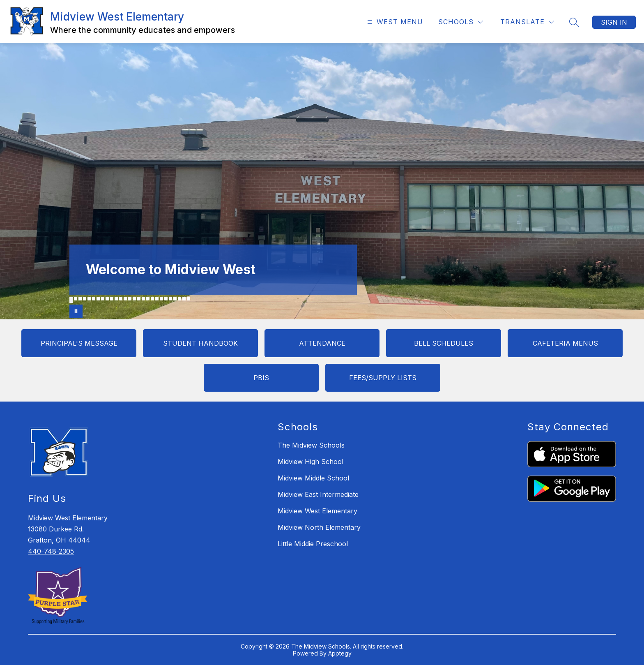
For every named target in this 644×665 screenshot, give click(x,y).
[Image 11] (116, 299)
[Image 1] (71, 300)
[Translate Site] (527, 22)
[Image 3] (80, 299)
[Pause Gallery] (76, 311)
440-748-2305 (51, 551)
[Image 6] (94, 299)
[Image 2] (76, 299)
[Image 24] (175, 299)
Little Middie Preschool (313, 544)
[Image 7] (98, 299)
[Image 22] (166, 299)
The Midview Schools (311, 445)
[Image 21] (161, 299)
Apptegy (340, 653)
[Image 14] (130, 299)
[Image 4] (85, 299)
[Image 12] (121, 299)
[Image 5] (89, 299)
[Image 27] (189, 299)
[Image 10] (112, 299)
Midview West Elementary (317, 511)
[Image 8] (103, 299)
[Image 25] (179, 299)
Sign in (614, 22)
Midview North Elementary (319, 527)
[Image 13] (125, 299)
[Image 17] (143, 299)
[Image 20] (157, 299)
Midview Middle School (313, 478)
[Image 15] (134, 299)
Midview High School (310, 462)
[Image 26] (184, 299)
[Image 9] (107, 299)
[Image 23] (170, 299)
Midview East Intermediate (318, 494)
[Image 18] (148, 299)
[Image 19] (152, 299)
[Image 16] (139, 299)
